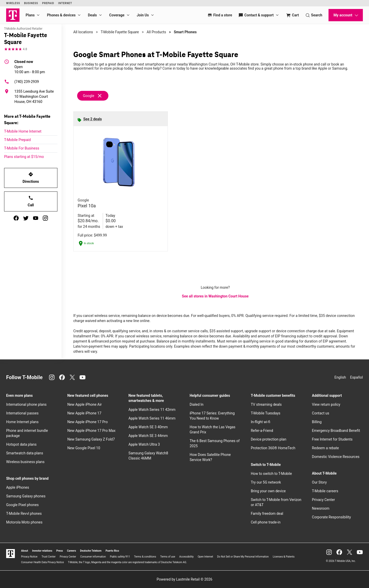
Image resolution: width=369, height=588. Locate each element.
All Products (156, 32)
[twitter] (26, 218)
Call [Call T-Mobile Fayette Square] (31, 201)
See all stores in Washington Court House (215, 296)
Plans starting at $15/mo (24, 157)
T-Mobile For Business (22, 148)
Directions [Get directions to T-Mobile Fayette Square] (31, 178)
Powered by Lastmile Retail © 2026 (184, 579)
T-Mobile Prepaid (17, 140)
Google (88, 96)
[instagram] (45, 218)
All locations (83, 32)
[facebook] (16, 218)
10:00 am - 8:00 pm (30, 67)
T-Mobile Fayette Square (120, 32)
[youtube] (36, 218)
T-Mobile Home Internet (23, 131)
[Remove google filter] (93, 96)
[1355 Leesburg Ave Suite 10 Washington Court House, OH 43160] (31, 97)
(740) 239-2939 (22, 82)
